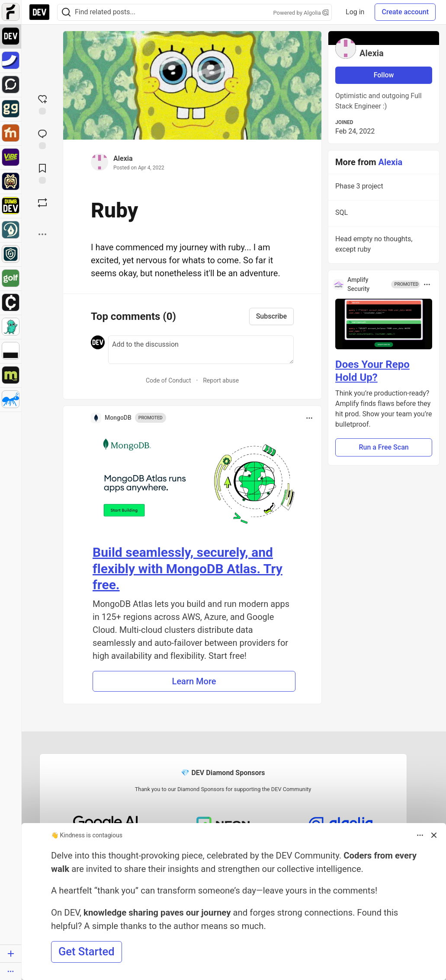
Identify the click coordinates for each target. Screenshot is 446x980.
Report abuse (221, 380)
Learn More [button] (194, 681)
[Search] (66, 12)
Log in (355, 12)
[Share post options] (42, 234)
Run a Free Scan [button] (383, 447)
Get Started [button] (87, 951)
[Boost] (42, 203)
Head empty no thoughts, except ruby (383, 246)
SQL (383, 214)
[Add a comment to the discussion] (201, 350)
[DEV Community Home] (39, 12)
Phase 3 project (383, 188)
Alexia (123, 158)
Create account (405, 12)
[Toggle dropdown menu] (309, 418)
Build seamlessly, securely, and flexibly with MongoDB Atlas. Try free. (188, 568)
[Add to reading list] (42, 173)
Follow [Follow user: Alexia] (384, 75)
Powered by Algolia (301, 13)
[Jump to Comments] (42, 138)
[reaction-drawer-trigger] (42, 104)
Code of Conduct (168, 380)
